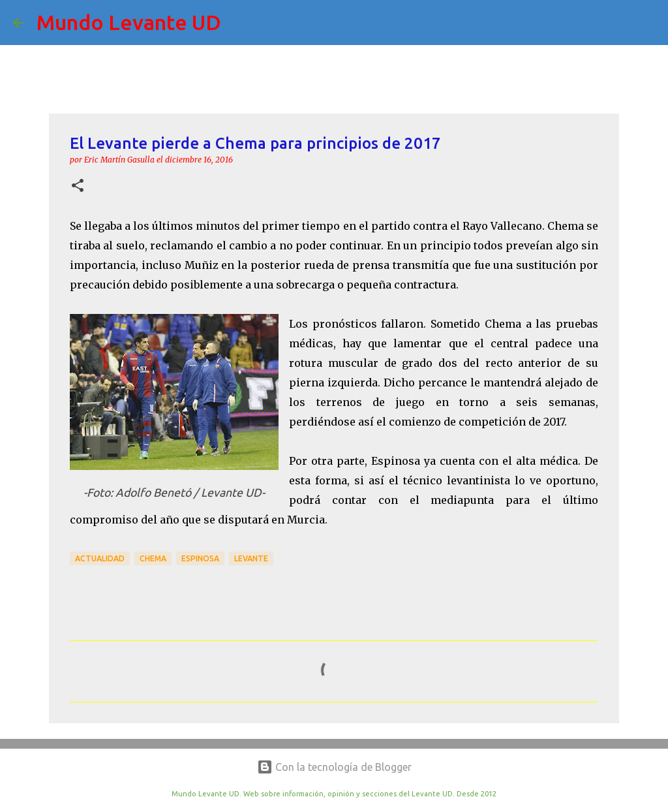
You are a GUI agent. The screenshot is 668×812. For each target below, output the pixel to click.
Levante (251, 558)
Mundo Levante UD (129, 22)
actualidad (100, 558)
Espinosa (200, 558)
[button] (78, 186)
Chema (153, 558)
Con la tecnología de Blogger (334, 767)
